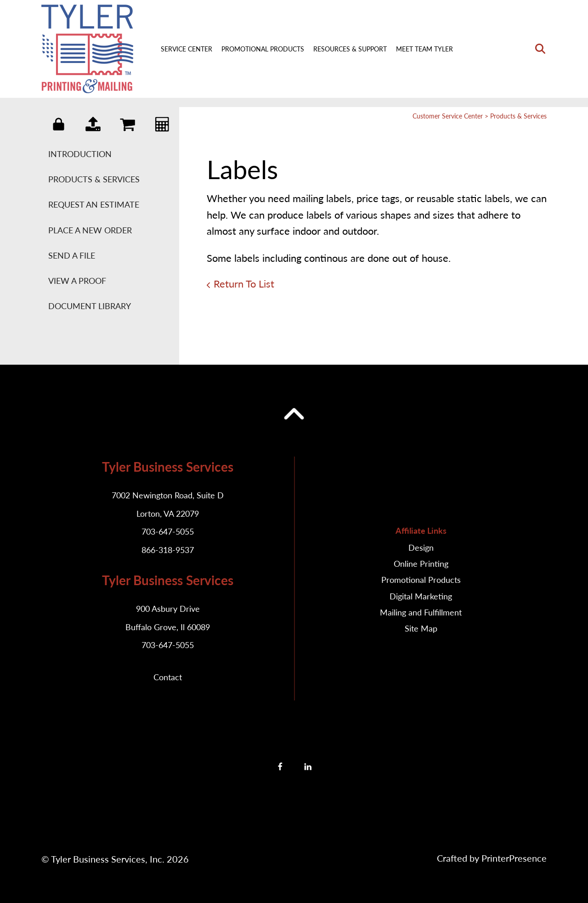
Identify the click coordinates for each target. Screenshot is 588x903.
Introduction (80, 154)
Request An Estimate (94, 204)
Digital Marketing (421, 596)
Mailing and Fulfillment (421, 612)
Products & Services (94, 179)
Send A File (72, 255)
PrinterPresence (514, 858)
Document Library (90, 306)
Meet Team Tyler (424, 49)
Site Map (421, 628)
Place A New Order (90, 230)
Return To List (244, 284)
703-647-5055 (168, 531)
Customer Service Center (448, 116)
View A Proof (77, 281)
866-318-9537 (168, 550)
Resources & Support (350, 49)
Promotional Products (263, 49)
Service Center (187, 49)
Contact (168, 677)
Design (421, 547)
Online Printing (421, 564)
